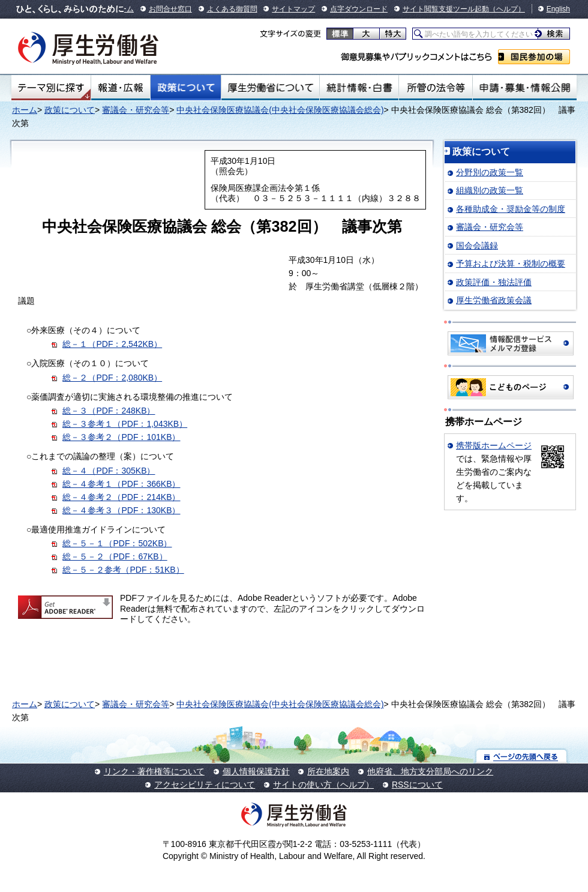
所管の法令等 (435, 88)
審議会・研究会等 (136, 110)
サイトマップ (293, 9)
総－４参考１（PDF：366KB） (121, 484)
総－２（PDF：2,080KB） (112, 378)
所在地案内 (328, 771)
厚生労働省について (271, 88)
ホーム (25, 110)
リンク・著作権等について (154, 771)
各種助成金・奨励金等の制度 (511, 209)
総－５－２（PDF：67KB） (115, 556)
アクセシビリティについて (205, 785)
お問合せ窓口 (170, 9)
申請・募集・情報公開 (525, 88)
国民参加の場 (534, 57)
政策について (186, 88)
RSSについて (417, 785)
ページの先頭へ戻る (522, 756)
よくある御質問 (232, 9)
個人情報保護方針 (256, 771)
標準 (340, 34)
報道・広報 (121, 88)
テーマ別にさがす (51, 88)
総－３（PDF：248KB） (109, 411)
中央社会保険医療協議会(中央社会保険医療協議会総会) (280, 110)
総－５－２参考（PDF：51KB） (123, 570)
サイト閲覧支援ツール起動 (446, 9)
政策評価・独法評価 (494, 282)
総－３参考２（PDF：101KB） (121, 437)
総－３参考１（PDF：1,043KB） (125, 424)
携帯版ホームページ (494, 445)
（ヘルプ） (507, 9)
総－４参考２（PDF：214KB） (121, 497)
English (558, 9)
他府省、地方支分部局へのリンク (430, 771)
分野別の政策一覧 (490, 172)
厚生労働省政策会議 (494, 300)
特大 (393, 34)
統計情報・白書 (359, 88)
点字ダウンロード (359, 9)
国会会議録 (477, 246)
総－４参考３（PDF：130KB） (121, 510)
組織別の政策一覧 (490, 190)
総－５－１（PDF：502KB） (117, 543)
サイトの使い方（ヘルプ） (323, 785)
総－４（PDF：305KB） (109, 471)
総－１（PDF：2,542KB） (112, 344)
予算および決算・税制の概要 (511, 264)
